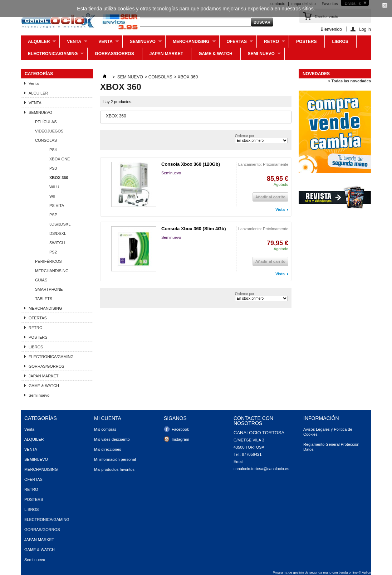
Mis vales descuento (112, 439)
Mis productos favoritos (114, 469)
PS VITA (57, 206)
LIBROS (340, 42)
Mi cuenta (108, 418)
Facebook (180, 429)
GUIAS (41, 280)
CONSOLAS (46, 140)
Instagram (180, 439)
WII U (54, 187)
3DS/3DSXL (60, 224)
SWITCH (57, 243)
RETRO (271, 43)
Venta (73, 43)
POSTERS (306, 42)
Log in (365, 29)
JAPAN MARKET (166, 54)
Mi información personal (115, 459)
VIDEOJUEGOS (49, 131)
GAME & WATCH (215, 54)
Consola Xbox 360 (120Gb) (191, 164)
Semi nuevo (261, 55)
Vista (280, 209)
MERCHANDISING (191, 43)
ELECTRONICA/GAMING (52, 55)
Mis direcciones (108, 449)
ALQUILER (38, 43)
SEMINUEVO (142, 43)
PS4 (53, 150)
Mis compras (105, 429)
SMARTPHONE (49, 289)
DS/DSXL (58, 233)
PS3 (53, 168)
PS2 (53, 252)
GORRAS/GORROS (114, 54)
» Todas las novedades (349, 81)
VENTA (105, 43)
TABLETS (44, 299)
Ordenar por (245, 136)
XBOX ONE (60, 159)
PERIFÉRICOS (48, 261)
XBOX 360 (59, 178)
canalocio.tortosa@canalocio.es (261, 469)
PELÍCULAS (46, 122)
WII (52, 196)
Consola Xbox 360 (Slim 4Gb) (194, 229)
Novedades (316, 74)
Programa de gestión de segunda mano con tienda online (315, 572)
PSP (53, 215)
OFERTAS (236, 43)
